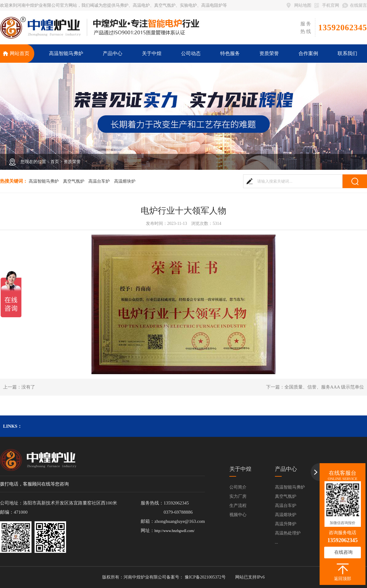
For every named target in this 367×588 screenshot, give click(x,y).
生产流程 (238, 506)
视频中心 (238, 515)
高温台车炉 (99, 181)
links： (13, 426)
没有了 (28, 387)
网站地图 (303, 5)
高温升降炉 (286, 524)
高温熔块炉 (125, 181)
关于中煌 (240, 469)
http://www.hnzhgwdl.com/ (174, 531)
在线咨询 (343, 552)
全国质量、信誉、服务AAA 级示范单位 (324, 387)
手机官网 (331, 5)
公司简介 (238, 487)
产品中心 (286, 469)
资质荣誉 (72, 162)
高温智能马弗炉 (44, 181)
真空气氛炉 (74, 181)
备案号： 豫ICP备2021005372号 (196, 577)
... (277, 542)
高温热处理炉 (288, 533)
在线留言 (358, 5)
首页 (55, 162)
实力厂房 (238, 496)
